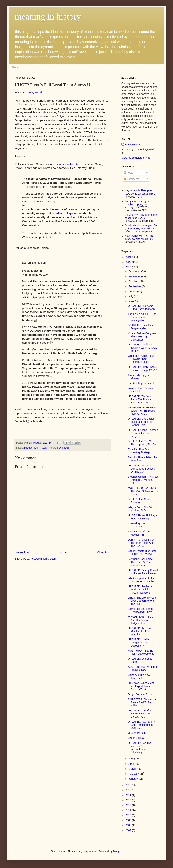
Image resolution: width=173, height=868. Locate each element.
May (131, 758)
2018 (129, 785)
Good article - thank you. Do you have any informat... (141, 227)
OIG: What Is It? (137, 733)
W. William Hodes (34, 209)
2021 (129, 257)
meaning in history (48, 16)
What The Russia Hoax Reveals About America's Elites (141, 359)
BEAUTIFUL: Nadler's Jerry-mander (140, 327)
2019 (129, 267)
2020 (129, 262)
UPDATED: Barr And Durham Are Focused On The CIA (141, 469)
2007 (129, 830)
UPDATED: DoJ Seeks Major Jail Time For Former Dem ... (141, 422)
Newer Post (22, 552)
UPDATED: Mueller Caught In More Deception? (139, 643)
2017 (129, 790)
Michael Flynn (31, 448)
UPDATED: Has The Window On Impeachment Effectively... (140, 748)
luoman (93, 851)
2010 (129, 815)
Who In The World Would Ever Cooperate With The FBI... (142, 601)
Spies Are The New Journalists (139, 676)
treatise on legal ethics (67, 213)
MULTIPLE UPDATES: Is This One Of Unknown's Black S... (143, 491)
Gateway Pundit (33, 92)
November (135, 276)
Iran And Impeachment (141, 383)
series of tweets (69, 164)
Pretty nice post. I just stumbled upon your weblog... (137, 204)
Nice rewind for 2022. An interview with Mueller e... (139, 238)
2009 (129, 820)
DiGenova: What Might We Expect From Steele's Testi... (141, 686)
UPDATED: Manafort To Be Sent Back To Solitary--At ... (141, 714)
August (133, 292)
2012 (129, 805)
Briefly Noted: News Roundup (139, 501)
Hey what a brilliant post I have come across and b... (140, 192)
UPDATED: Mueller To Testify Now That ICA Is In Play (143, 348)
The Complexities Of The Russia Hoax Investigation (142, 317)
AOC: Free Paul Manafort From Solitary (142, 668)
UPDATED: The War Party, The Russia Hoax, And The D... (140, 399)
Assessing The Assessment (136, 525)
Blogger (117, 851)
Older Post (103, 552)
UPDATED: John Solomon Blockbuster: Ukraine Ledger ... (143, 433)
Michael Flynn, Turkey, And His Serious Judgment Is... (141, 620)
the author (56, 209)
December (135, 271)
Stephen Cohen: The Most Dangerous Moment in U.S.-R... (143, 480)
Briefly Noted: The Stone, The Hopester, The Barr (143, 443)
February (134, 774)
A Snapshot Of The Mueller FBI (139, 533)
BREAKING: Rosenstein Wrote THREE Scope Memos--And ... (142, 411)
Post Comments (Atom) (44, 559)
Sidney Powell (62, 448)
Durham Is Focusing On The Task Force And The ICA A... (142, 543)
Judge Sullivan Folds (140, 694)
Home (16, 67)
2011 (129, 810)
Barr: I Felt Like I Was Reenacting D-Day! (140, 610)
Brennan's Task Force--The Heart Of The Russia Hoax (141, 562)
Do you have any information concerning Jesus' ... (141, 216)
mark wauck (133, 144)
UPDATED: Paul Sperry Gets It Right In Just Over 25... (141, 725)
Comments (131, 179)
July (131, 297)
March (132, 769)
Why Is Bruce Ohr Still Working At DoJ (141, 509)
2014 (129, 795)
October (133, 281)
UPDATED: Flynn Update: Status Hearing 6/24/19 (143, 369)
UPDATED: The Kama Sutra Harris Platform (141, 307)
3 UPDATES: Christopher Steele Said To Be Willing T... (142, 703)
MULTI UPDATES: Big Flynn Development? (141, 652)
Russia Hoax (46, 448)
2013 (129, 800)
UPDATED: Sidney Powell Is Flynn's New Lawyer (143, 572)
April (131, 764)
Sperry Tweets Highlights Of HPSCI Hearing (142, 552)
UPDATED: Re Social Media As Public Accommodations (140, 590)
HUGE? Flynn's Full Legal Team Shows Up (143, 517)
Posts (128, 173)
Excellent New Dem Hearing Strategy (139, 451)
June (132, 301)
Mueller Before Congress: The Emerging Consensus (143, 336)
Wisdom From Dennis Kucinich (140, 390)
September (135, 286)
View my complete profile (136, 158)
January (133, 779)
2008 (129, 825)
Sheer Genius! (136, 738)
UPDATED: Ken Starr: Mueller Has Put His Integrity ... (141, 631)
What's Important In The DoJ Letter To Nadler (142, 580)
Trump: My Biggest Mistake (139, 377)
